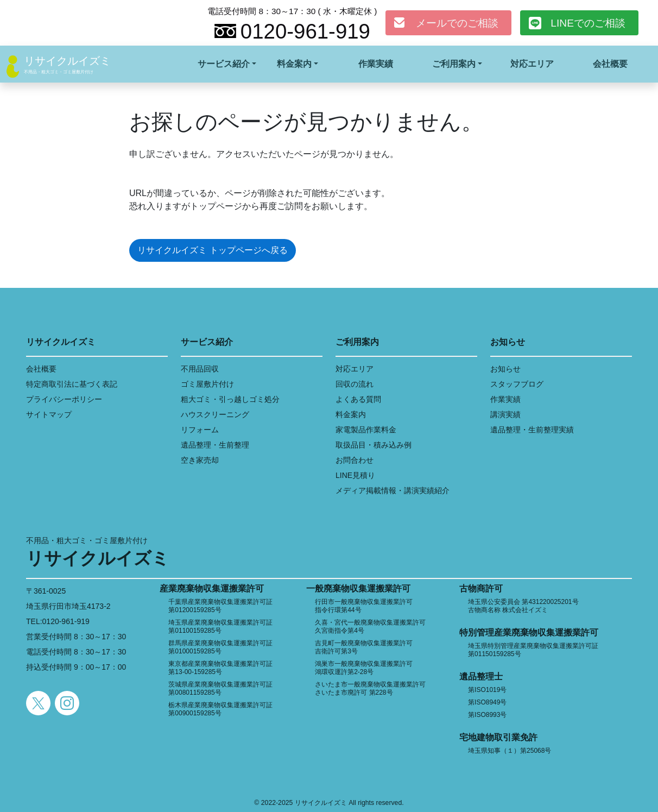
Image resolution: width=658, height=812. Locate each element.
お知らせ (505, 369)
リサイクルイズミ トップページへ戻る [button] (212, 250)
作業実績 (376, 64)
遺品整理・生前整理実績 (532, 430)
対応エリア (532, 64)
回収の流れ (355, 384)
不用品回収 (200, 369)
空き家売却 (200, 460)
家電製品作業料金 (366, 430)
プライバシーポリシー (64, 399)
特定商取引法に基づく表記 (72, 384)
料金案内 (351, 414)
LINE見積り (355, 475)
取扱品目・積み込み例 (374, 445)
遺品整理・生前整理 (215, 445)
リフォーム (200, 430)
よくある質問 (358, 399)
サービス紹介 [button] (224, 64)
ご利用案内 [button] (454, 64)
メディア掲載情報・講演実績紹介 (393, 490)
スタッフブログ (517, 384)
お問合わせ (355, 460)
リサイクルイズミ (67, 61)
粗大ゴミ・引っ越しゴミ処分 (230, 399)
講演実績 (505, 414)
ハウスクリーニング (215, 414)
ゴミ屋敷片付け (207, 384)
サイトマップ (49, 414)
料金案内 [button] (294, 64)
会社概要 (610, 64)
